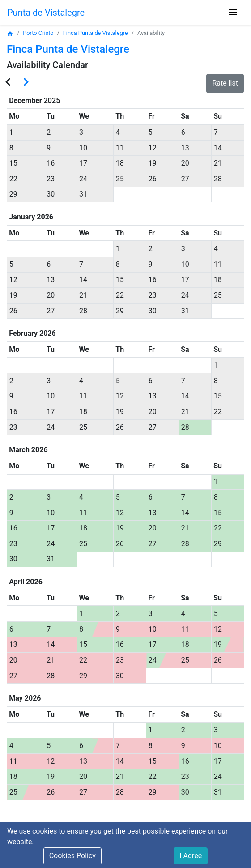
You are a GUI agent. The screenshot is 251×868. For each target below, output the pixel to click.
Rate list (225, 83)
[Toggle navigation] (233, 13)
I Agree (191, 856)
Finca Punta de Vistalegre (96, 33)
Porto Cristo (38, 33)
